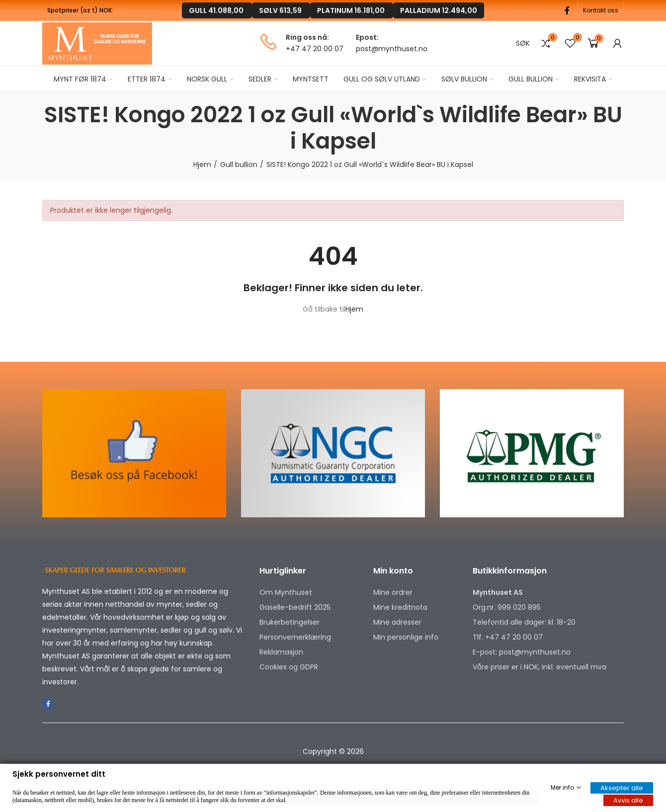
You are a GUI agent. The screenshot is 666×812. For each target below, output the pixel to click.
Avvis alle (628, 800)
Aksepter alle (622, 788)
